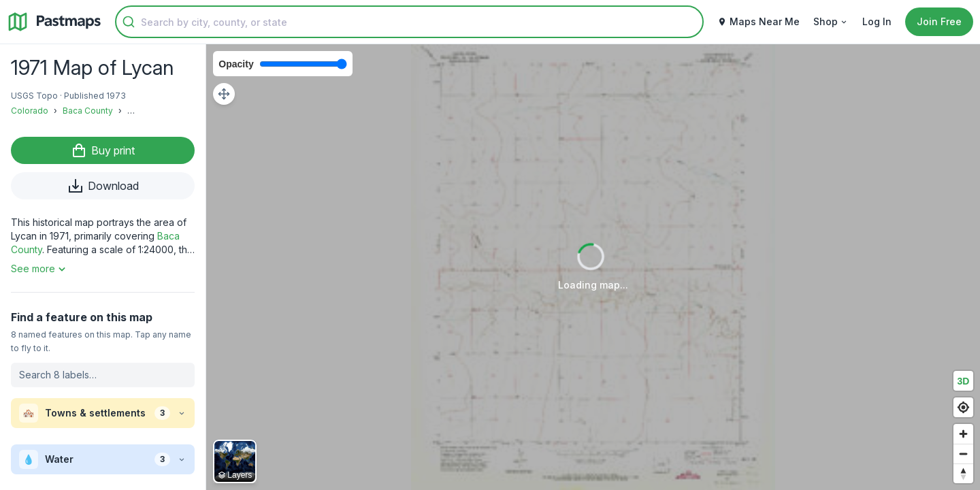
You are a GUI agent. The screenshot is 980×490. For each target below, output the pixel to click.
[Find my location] (963, 407)
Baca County (88, 111)
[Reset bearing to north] (963, 473)
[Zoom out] (963, 454)
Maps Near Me (758, 21)
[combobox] (409, 22)
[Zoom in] (963, 434)
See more (40, 269)
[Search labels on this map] (103, 375)
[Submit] (129, 22)
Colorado (30, 111)
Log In (877, 21)
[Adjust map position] (224, 94)
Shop (831, 21)
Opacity (236, 64)
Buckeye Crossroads (169, 111)
